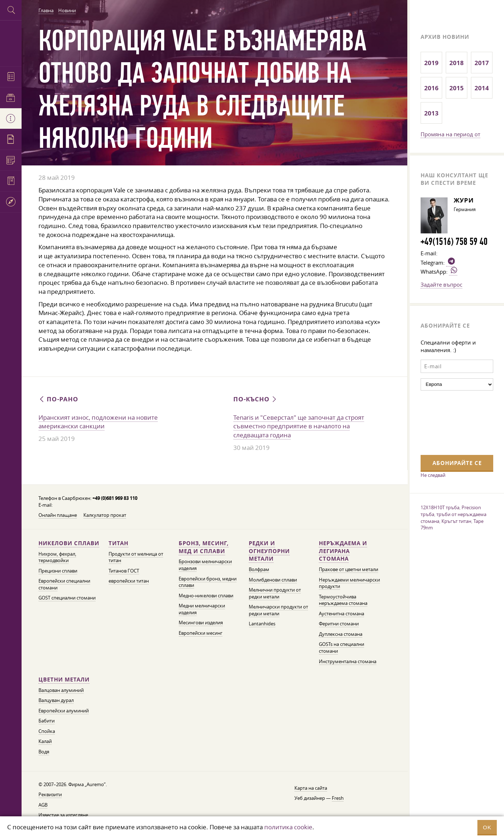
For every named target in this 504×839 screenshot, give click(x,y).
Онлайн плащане (58, 515)
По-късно (256, 399)
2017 (482, 63)
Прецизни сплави (58, 571)
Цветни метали (64, 680)
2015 (457, 88)
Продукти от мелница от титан (136, 557)
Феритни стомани (339, 624)
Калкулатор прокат (105, 515)
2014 (482, 88)
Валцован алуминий (61, 690)
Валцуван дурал (56, 700)
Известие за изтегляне (63, 815)
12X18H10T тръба (440, 507)
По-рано (58, 399)
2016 (431, 88)
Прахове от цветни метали (349, 569)
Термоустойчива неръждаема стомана (343, 600)
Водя (44, 752)
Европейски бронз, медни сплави (208, 582)
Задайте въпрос (441, 284)
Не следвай (433, 475)
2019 (431, 63)
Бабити (47, 721)
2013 (431, 113)
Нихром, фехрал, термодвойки (57, 557)
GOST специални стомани (67, 598)
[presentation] (450, 422)
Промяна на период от (450, 134)
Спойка (47, 731)
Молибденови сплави (273, 580)
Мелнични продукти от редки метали (275, 593)
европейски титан (129, 581)
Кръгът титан (456, 521)
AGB (43, 805)
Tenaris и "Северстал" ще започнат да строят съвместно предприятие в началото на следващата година (299, 426)
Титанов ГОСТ (124, 571)
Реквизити (50, 795)
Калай (45, 741)
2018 (457, 63)
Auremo (11, 42)
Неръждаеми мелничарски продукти (349, 583)
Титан (118, 543)
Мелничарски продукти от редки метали (278, 610)
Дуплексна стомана (341, 634)
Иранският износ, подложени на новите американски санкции (98, 422)
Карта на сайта (311, 788)
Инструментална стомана (348, 662)
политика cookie (288, 827)
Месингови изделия (201, 623)
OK (487, 827)
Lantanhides (262, 624)
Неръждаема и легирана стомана (343, 551)
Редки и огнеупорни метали (269, 551)
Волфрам (259, 569)
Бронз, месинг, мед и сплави (204, 547)
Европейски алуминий (64, 711)
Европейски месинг (201, 633)
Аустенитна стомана (342, 614)
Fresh (338, 798)
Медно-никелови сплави (206, 596)
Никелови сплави (69, 543)
